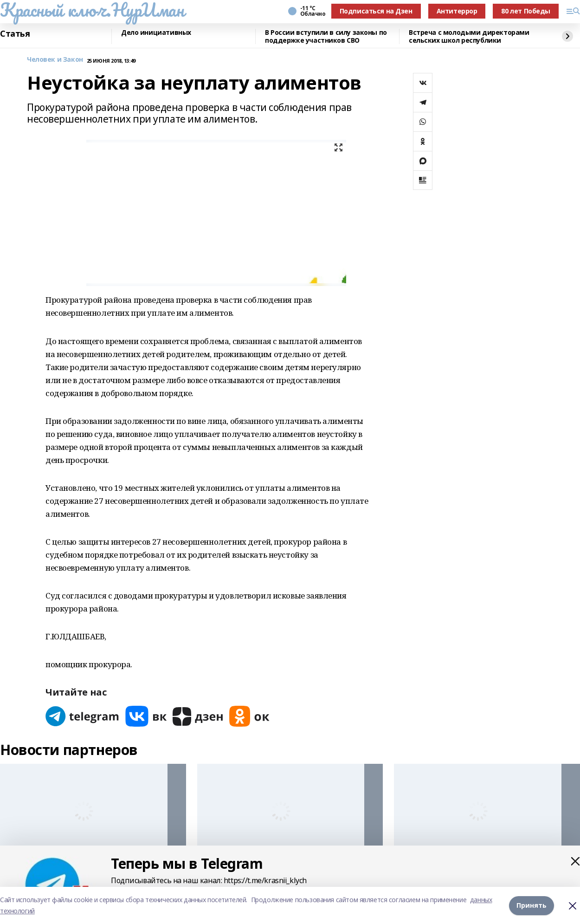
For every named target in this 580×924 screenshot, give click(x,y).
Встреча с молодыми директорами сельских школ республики (469, 36)
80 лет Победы (526, 11)
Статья (15, 34)
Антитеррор (457, 11)
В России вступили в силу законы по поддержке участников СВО (326, 36)
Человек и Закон (55, 60)
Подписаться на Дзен (376, 11)
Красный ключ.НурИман (92, 10)
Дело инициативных (156, 33)
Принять (532, 905)
